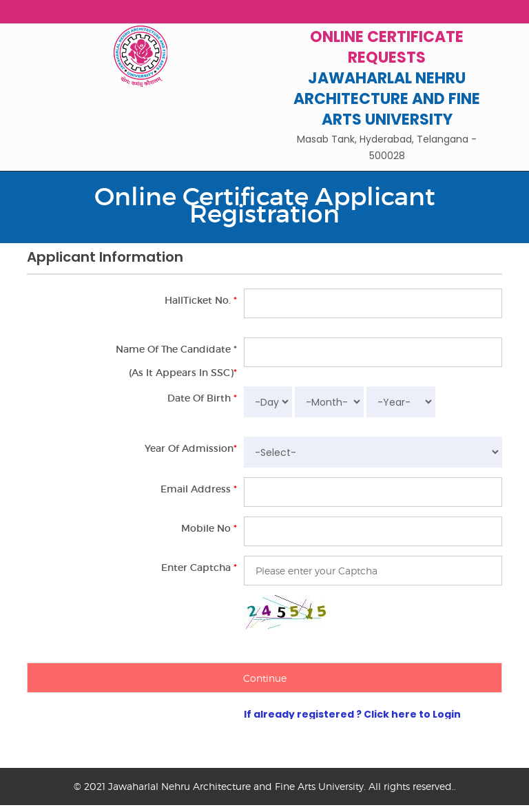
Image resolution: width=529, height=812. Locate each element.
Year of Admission (191, 448)
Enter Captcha (199, 568)
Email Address (199, 489)
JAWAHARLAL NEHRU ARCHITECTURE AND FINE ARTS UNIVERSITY (387, 99)
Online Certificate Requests (387, 47)
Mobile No (209, 528)
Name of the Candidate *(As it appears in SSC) (176, 361)
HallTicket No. (201, 300)
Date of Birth (202, 398)
